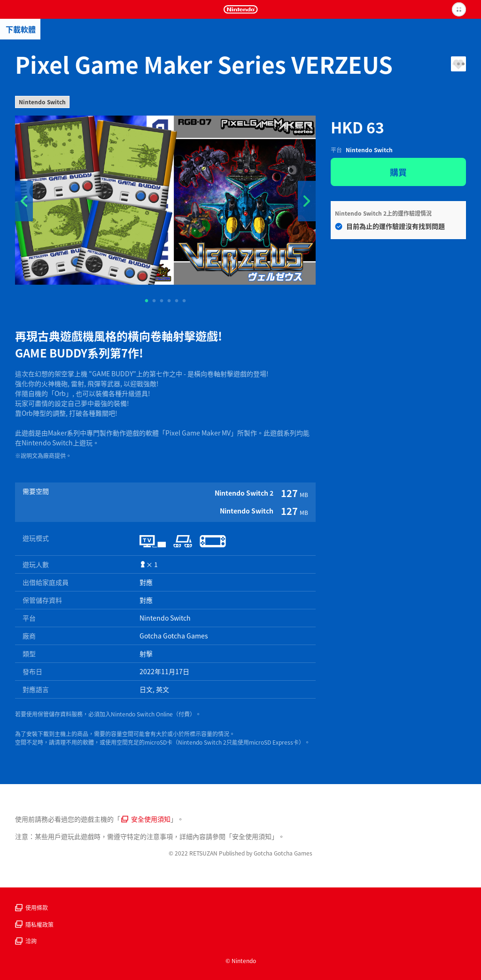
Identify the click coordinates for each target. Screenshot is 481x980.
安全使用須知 (146, 819)
